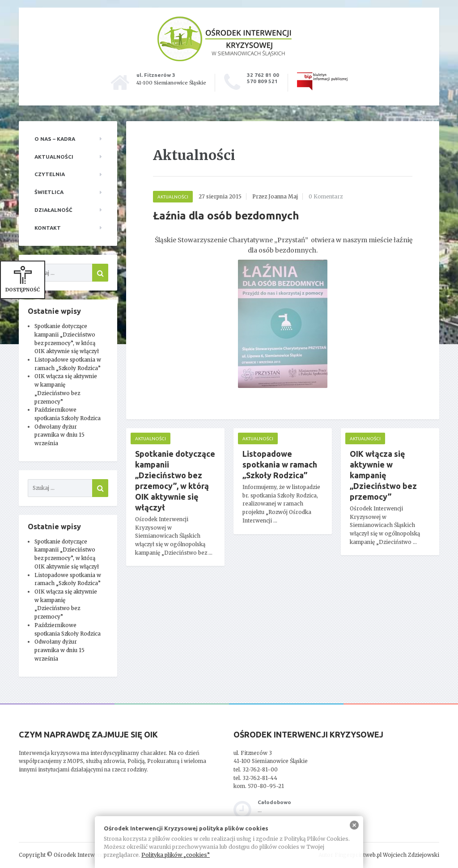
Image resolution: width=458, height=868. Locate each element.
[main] (283, 357)
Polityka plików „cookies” (176, 855)
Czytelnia (50, 174)
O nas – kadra (55, 139)
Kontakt (48, 228)
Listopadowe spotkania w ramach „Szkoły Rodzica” (280, 464)
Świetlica (49, 192)
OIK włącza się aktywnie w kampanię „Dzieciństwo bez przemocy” (383, 475)
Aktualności (54, 157)
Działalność (53, 210)
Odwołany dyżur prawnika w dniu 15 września (59, 435)
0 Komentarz (326, 196)
